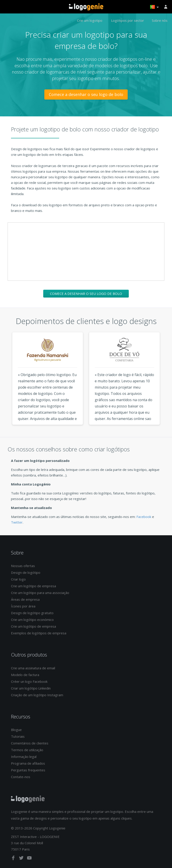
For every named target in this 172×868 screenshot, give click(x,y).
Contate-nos (21, 777)
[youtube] (29, 859)
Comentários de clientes (30, 743)
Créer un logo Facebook (29, 681)
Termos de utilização (27, 750)
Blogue (16, 730)
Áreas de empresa (25, 599)
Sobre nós (160, 20)
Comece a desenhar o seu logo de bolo (86, 94)
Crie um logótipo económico (32, 620)
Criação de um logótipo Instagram (37, 695)
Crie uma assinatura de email (33, 668)
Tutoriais (18, 736)
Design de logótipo (26, 572)
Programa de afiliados (28, 763)
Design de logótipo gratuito (32, 613)
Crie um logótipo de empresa (33, 586)
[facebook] (14, 859)
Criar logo (18, 579)
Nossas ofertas (23, 566)
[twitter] (22, 859)
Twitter (17, 522)
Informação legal (24, 757)
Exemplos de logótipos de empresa (39, 633)
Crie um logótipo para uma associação (40, 593)
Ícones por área (23, 606)
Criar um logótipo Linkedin (31, 688)
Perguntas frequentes (28, 770)
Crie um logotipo (90, 20)
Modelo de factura (25, 675)
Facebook (144, 517)
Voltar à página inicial (86, 7)
